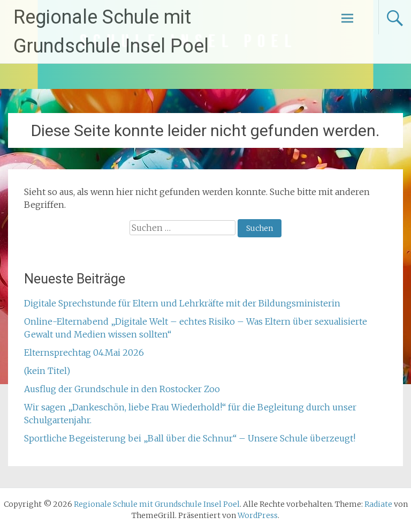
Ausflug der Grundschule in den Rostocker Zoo (122, 389)
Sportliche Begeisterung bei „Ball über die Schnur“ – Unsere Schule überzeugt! (190, 438)
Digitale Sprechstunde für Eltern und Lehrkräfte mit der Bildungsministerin (182, 303)
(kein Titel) (47, 371)
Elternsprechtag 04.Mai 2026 (84, 353)
